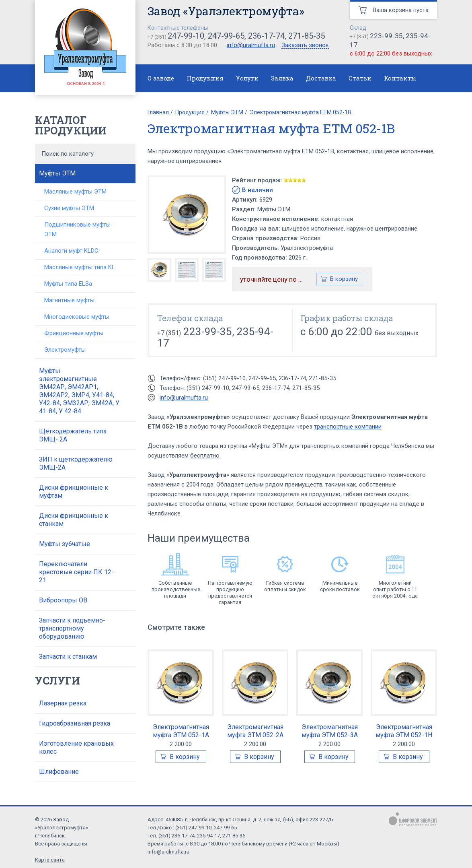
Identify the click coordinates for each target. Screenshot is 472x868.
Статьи (360, 78)
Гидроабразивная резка (75, 723)
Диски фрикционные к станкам (74, 520)
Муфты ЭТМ (57, 173)
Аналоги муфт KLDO (71, 251)
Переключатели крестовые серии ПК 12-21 (76, 572)
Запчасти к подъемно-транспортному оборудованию (72, 628)
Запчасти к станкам (68, 657)
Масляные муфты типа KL (80, 267)
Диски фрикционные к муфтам (74, 492)
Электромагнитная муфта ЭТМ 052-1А (181, 731)
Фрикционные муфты (74, 333)
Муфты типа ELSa (68, 284)
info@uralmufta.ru (251, 45)
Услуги (247, 78)
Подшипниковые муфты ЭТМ (77, 229)
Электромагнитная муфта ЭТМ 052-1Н (404, 731)
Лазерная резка (63, 703)
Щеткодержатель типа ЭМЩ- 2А (73, 435)
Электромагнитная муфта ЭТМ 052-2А (255, 731)
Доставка (321, 78)
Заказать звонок (305, 45)
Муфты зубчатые (65, 544)
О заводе (161, 78)
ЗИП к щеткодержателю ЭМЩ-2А (76, 463)
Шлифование (59, 772)
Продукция (205, 78)
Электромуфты (65, 350)
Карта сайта (50, 860)
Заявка (282, 78)
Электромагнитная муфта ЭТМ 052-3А (330, 731)
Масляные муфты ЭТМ (75, 192)
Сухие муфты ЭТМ (69, 208)
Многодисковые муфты (77, 317)
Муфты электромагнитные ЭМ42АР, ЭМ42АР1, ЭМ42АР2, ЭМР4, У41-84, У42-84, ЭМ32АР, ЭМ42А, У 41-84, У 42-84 (79, 391)
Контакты (400, 78)
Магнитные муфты (69, 300)
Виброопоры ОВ (63, 600)
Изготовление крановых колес (76, 747)
